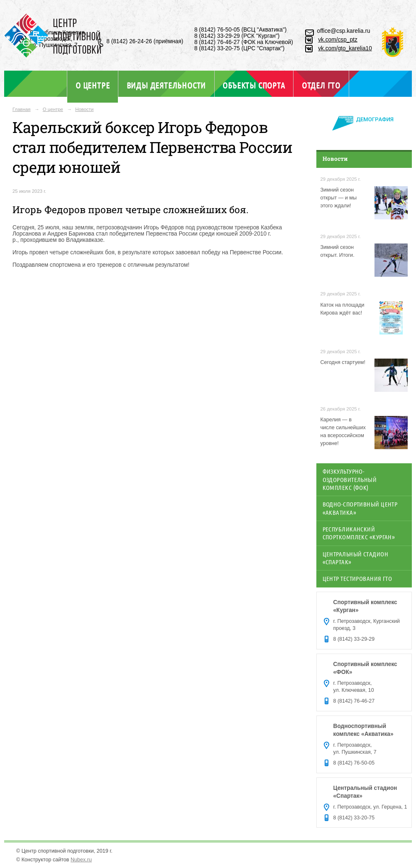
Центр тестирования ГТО (357, 578)
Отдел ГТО (321, 85)
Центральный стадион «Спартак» (355, 558)
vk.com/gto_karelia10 (345, 48)
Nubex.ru (81, 860)
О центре (93, 85)
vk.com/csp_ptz (338, 40)
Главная (22, 109)
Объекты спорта (254, 85)
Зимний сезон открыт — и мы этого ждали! (339, 198)
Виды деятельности (166, 85)
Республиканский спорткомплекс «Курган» (359, 533)
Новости (84, 109)
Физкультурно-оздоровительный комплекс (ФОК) (350, 479)
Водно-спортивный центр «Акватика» (360, 508)
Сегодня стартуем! (343, 362)
